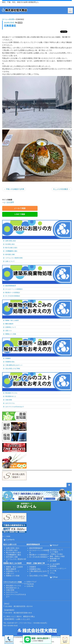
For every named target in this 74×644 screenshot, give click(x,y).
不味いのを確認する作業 (14, 189)
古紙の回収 (9, 400)
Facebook (30, 584)
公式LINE (30, 586)
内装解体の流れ (10, 362)
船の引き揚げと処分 (11, 248)
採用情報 (53, 566)
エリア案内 (54, 552)
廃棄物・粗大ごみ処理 (12, 320)
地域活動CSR (55, 559)
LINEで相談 (20, 214)
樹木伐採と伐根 (10, 254)
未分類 (12, 19)
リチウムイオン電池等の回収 (14, 258)
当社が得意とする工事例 (13, 369)
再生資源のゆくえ (11, 396)
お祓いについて (10, 261)
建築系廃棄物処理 (11, 286)
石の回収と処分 (10, 244)
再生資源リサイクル (11, 393)
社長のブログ (31, 582)
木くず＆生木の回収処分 (13, 296)
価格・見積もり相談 (57, 556)
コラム (52, 573)
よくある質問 (9, 202)
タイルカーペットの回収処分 (14, 289)
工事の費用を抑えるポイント (14, 365)
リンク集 (53, 571)
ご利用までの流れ (56, 554)
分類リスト (9, 331)
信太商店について (56, 550)
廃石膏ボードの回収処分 (13, 293)
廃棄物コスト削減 (11, 334)
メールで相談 (20, 208)
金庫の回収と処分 (11, 241)
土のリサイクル (10, 403)
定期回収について (11, 327)
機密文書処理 (9, 324)
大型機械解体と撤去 (11, 251)
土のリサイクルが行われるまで (15, 407)
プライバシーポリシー (58, 568)
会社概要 (53, 561)
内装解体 (8, 358)
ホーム (5, 19)
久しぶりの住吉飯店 (62, 189)
